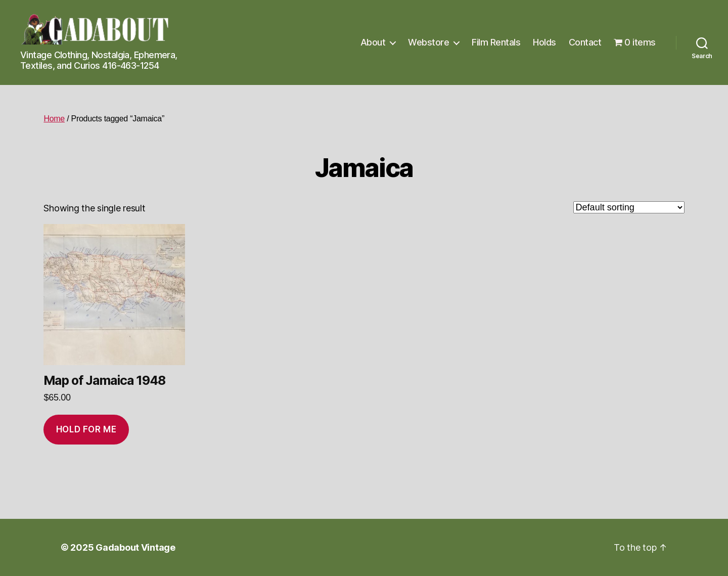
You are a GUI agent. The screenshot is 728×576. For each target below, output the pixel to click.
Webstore (428, 42)
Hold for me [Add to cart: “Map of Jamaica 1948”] (86, 429)
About (373, 42)
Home (54, 119)
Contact (585, 42)
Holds (544, 42)
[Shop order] (629, 207)
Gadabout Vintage (135, 547)
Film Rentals (496, 42)
